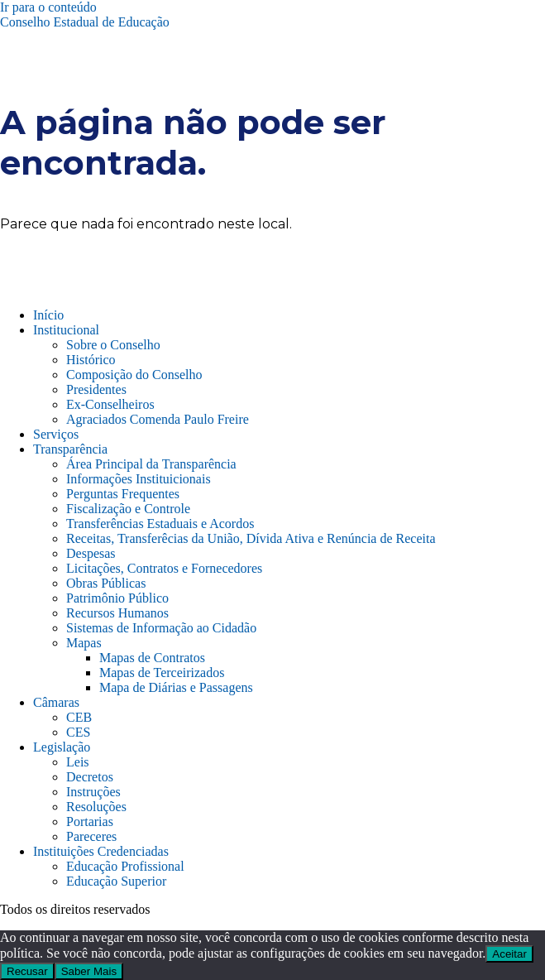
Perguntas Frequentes (123, 494)
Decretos (90, 777)
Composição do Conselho (134, 375)
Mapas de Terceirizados (162, 673)
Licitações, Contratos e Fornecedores (164, 568)
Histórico (91, 360)
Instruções (93, 792)
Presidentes (96, 389)
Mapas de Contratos (152, 658)
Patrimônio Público (117, 598)
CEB (79, 717)
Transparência (70, 449)
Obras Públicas (106, 583)
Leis (78, 762)
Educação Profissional (125, 866)
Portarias (90, 821)
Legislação (62, 747)
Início (48, 315)
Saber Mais (89, 971)
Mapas (84, 643)
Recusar (27, 971)
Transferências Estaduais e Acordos (160, 524)
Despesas (91, 553)
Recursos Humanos (117, 613)
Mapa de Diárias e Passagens (176, 687)
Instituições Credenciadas (101, 851)
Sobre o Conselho (113, 345)
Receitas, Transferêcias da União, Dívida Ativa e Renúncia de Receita (251, 538)
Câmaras (56, 702)
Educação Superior (116, 881)
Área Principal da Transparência (151, 464)
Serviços (56, 434)
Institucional (66, 330)
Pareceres (91, 836)
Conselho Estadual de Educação (85, 22)
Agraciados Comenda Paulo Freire (158, 419)
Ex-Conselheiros (110, 404)
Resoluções (96, 807)
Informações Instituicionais (139, 479)
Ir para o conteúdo (48, 7)
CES (78, 732)
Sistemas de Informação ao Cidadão (161, 628)
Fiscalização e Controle (128, 509)
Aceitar (509, 954)
